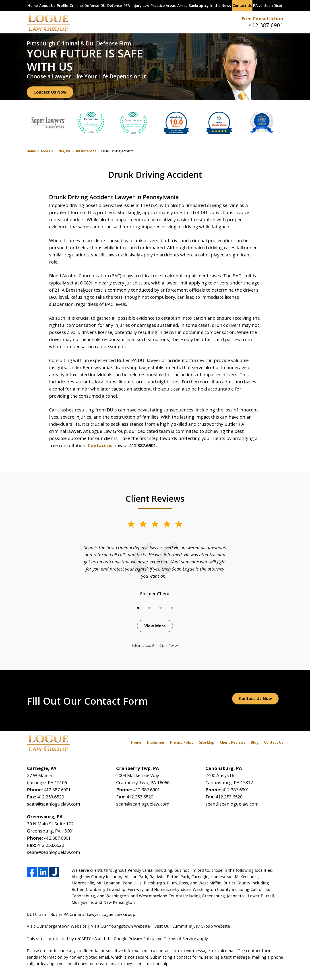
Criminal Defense (85, 6)
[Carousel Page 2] (149, 608)
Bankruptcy (199, 6)
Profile (63, 6)
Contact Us (242, 6)
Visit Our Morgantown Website (57, 926)
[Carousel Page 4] (172, 608)
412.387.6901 (266, 25)
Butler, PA (62, 151)
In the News (221, 6)
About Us (47, 6)
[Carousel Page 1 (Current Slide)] (138, 608)
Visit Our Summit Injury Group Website (192, 926)
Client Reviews (233, 742)
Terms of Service (180, 939)
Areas (182, 6)
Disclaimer (156, 742)
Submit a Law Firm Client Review (155, 645)
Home (33, 6)
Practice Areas (163, 6)
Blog (255, 742)
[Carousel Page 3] (161, 608)
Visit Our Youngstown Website (120, 926)
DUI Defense (111, 6)
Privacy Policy (182, 742)
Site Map (207, 742)
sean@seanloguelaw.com (54, 804)
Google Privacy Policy (134, 939)
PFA (127, 6)
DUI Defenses (86, 151)
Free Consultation (262, 19)
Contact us (100, 445)
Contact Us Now (50, 92)
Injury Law (140, 6)
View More (155, 626)
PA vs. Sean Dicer (268, 6)
